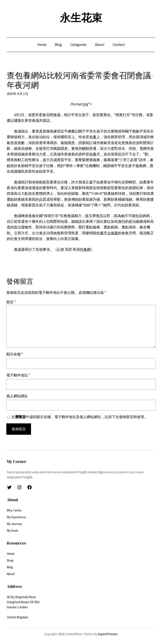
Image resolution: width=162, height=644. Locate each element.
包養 (93, 137)
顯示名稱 (15, 354)
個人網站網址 (17, 396)
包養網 (85, 249)
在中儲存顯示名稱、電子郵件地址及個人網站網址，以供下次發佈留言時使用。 (80, 417)
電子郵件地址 (18, 375)
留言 (11, 302)
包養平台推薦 (107, 233)
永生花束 (81, 18)
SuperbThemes (108, 634)
